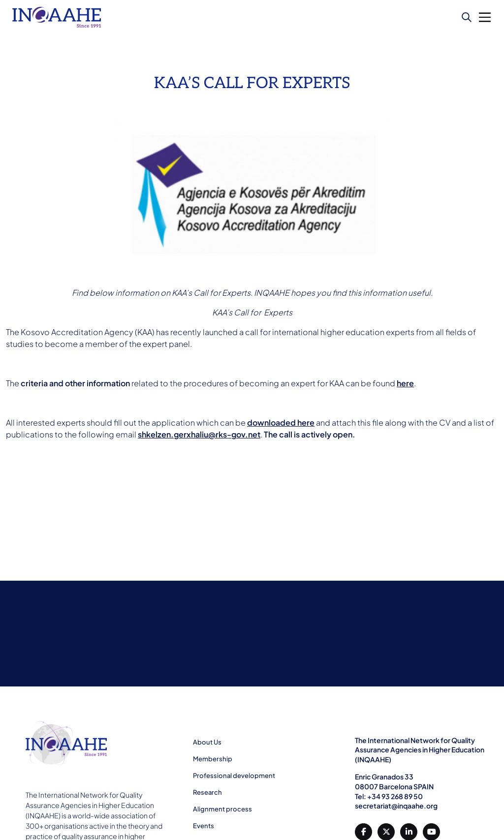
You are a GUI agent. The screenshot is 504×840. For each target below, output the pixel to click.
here (405, 383)
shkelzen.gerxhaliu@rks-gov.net (199, 434)
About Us (207, 742)
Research (207, 792)
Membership (213, 759)
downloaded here (281, 422)
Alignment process (222, 809)
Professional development (234, 776)
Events (204, 826)
